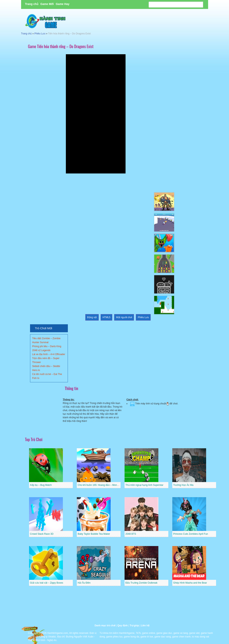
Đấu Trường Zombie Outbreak (142, 583)
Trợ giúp (134, 626)
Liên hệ (145, 626)
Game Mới (47, 4)
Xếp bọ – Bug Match (41, 485)
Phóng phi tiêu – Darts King (47, 346)
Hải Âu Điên (84, 583)
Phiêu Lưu (40, 34)
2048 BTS (131, 534)
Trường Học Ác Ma (183, 485)
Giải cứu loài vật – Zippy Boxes (47, 583)
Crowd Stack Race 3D (42, 534)
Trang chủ (32, 4)
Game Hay (62, 4)
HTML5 (106, 317)
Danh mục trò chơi (105, 626)
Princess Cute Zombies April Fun (191, 534)
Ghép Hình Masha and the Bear (190, 583)
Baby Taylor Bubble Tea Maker (94, 534)
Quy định (123, 626)
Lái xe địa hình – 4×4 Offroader (49, 354)
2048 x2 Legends (41, 350)
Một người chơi (124, 317)
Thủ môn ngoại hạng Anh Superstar (144, 485)
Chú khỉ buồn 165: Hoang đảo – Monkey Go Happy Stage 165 (111, 485)
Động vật (92, 317)
